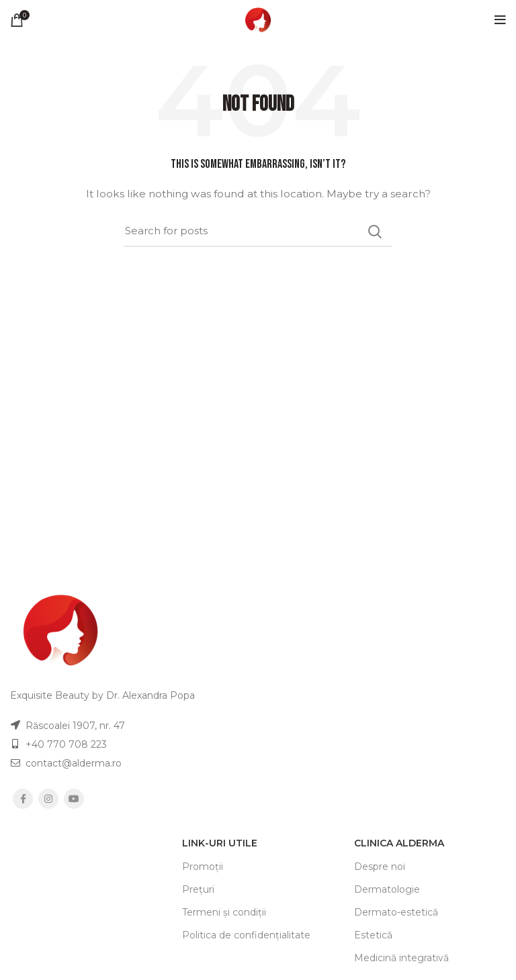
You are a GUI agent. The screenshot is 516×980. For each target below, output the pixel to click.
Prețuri (198, 889)
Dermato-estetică (396, 912)
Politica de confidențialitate (246, 935)
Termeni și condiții (224, 912)
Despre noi (380, 867)
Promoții (203, 867)
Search (374, 232)
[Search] (258, 232)
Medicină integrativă (401, 958)
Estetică (373, 935)
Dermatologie (387, 889)
